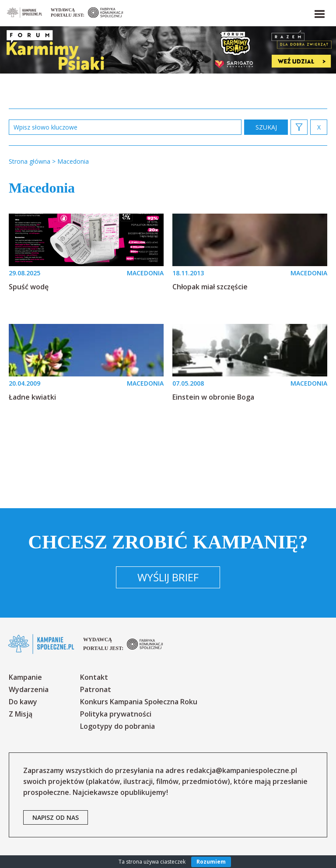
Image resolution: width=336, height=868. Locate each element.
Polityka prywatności (116, 714)
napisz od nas (56, 817)
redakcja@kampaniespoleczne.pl (242, 770)
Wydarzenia (29, 689)
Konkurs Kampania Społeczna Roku (139, 702)
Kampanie (25, 677)
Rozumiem (211, 862)
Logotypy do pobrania (117, 726)
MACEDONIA (145, 273)
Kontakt (94, 677)
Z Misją (21, 714)
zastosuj (266, 127)
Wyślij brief (168, 577)
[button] (319, 12)
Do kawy (23, 702)
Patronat (96, 689)
